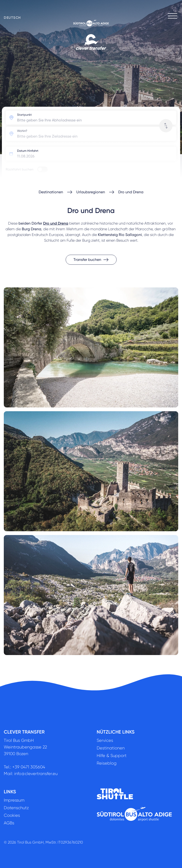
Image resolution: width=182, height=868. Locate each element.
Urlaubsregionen (91, 192)
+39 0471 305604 (29, 767)
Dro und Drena (131, 192)
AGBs (9, 823)
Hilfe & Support (112, 756)
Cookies (12, 815)
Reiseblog (107, 763)
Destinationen (51, 192)
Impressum (14, 800)
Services (105, 740)
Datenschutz (16, 808)
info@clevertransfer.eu (36, 774)
